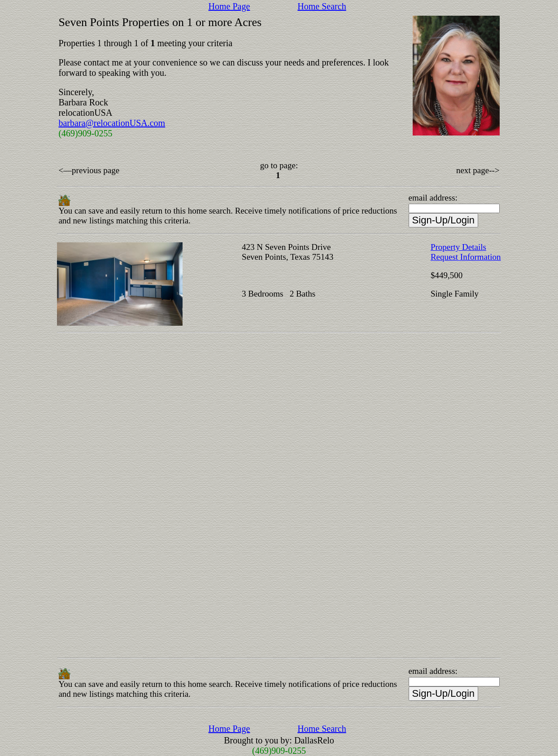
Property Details (458, 247)
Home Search (322, 6)
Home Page (229, 6)
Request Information (466, 257)
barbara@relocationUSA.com (112, 123)
